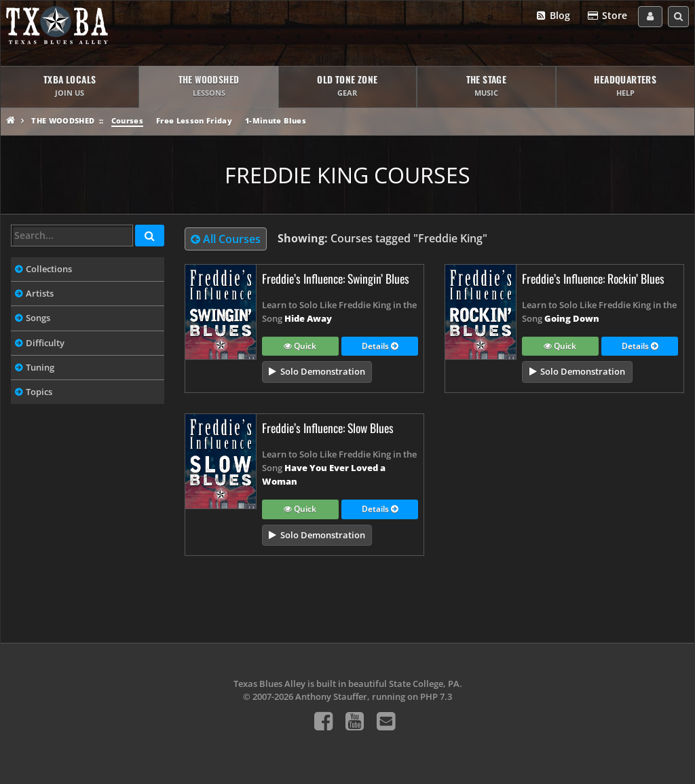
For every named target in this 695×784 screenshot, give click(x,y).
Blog (553, 16)
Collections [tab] (49, 269)
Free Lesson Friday (194, 120)
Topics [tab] (39, 392)
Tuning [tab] (40, 367)
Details (380, 347)
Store (607, 16)
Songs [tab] (38, 318)
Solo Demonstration (323, 371)
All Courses (226, 239)
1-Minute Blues (276, 120)
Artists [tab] (40, 293)
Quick (300, 347)
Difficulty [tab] (45, 343)
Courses (127, 120)
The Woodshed (63, 120)
